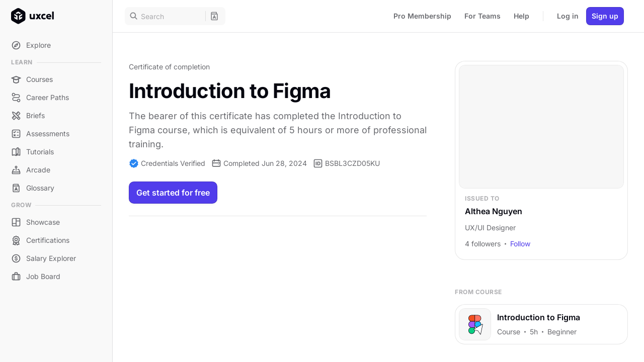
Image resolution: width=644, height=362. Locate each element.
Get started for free (173, 193)
